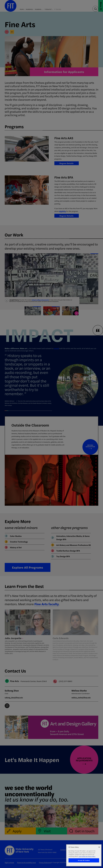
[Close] (99, 847)
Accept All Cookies (84, 860)
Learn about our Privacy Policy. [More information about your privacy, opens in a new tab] (87, 856)
